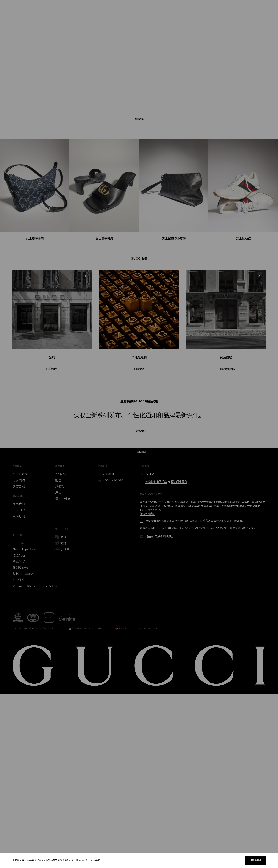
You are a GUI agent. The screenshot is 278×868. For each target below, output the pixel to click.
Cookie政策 (94, 860)
